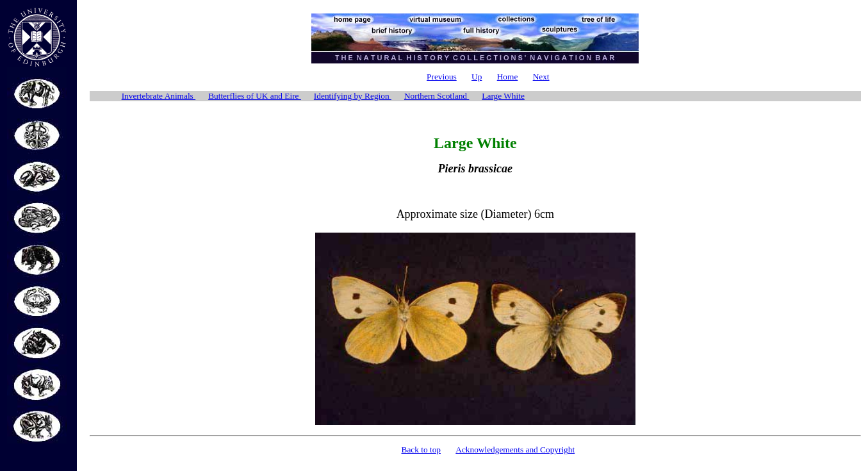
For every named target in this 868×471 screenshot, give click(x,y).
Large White (503, 96)
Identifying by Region (353, 96)
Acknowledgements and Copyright (515, 450)
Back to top (421, 450)
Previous (442, 77)
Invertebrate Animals (159, 96)
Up (477, 77)
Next (541, 77)
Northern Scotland (437, 96)
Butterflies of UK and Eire (255, 96)
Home (508, 77)
